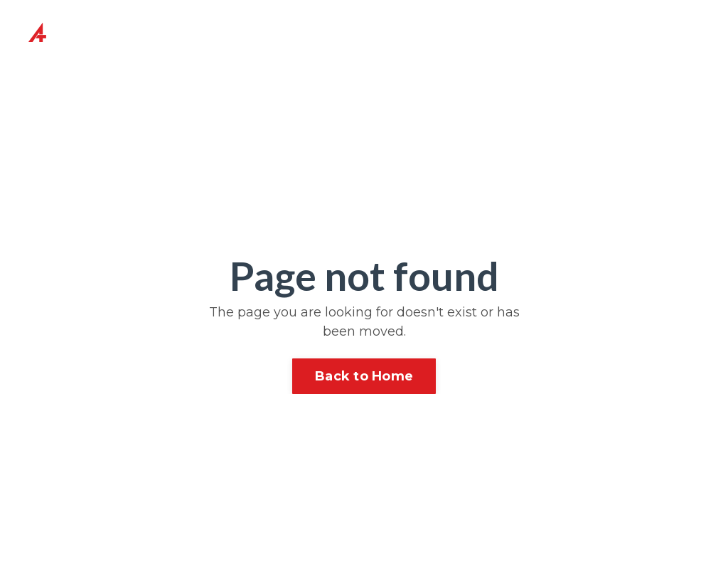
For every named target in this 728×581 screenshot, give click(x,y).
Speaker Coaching (339, 33)
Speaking (255, 23)
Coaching (180, 23)
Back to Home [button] (364, 376)
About (116, 23)
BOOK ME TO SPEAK (625, 33)
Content (416, 33)
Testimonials (503, 33)
